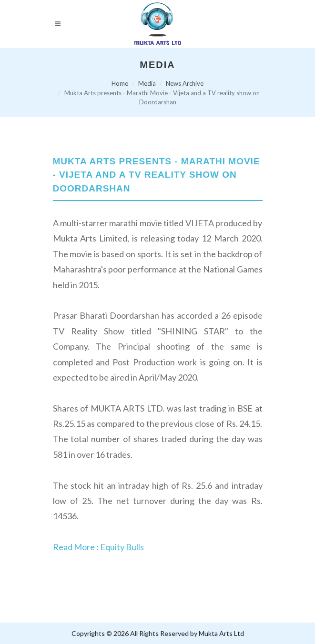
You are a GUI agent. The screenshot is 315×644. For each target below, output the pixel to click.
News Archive (185, 83)
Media (147, 83)
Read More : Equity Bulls (98, 547)
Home (120, 83)
